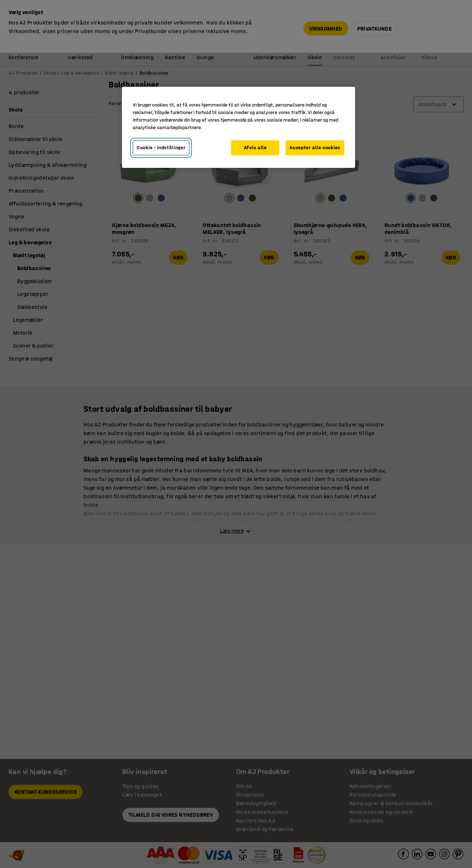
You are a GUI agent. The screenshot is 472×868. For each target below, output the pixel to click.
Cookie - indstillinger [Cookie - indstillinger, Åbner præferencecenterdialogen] (161, 148)
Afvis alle (255, 148)
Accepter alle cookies (315, 148)
